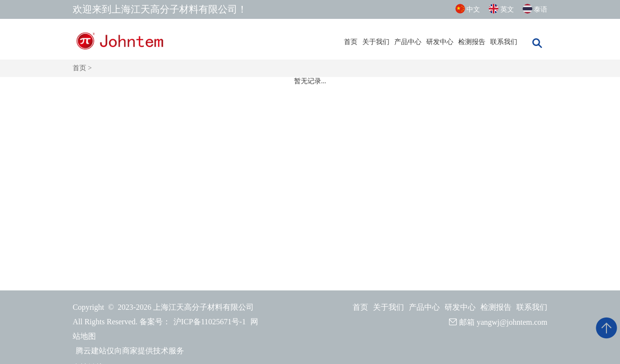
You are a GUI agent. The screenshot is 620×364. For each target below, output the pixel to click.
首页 (351, 42)
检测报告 (472, 42)
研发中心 (440, 42)
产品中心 (408, 42)
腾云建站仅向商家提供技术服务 (130, 351)
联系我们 (504, 42)
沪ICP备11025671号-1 (210, 322)
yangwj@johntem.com (512, 322)
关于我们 (376, 42)
